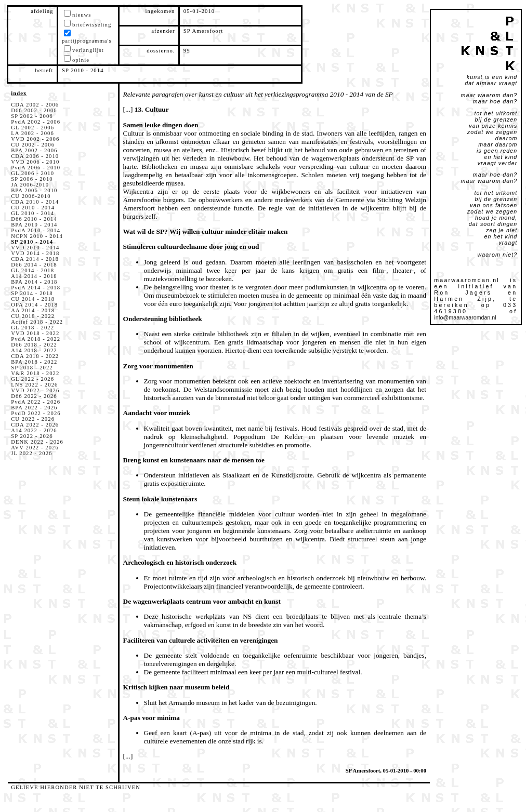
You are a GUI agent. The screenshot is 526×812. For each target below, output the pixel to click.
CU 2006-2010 (31, 196)
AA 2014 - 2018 (33, 310)
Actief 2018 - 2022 (37, 322)
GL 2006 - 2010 (32, 173)
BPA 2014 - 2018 (34, 282)
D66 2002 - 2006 (34, 110)
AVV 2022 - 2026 (35, 448)
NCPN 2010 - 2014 (37, 236)
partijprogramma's (87, 41)
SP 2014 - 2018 (32, 293)
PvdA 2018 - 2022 (36, 339)
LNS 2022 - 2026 (34, 385)
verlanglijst (88, 50)
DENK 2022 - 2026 (37, 442)
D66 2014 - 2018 (34, 265)
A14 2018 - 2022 (34, 350)
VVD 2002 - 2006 (35, 139)
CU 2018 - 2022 (33, 316)
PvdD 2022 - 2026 (36, 413)
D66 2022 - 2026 (34, 396)
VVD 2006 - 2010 (35, 162)
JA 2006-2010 (30, 185)
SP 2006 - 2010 (32, 179)
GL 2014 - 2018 (32, 270)
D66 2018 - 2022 (34, 345)
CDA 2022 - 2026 (35, 425)
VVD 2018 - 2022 (35, 333)
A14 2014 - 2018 (34, 276)
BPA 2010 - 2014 (34, 225)
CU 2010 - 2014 (33, 208)
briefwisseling (92, 25)
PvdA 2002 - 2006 (36, 122)
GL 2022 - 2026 (32, 379)
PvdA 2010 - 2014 (36, 230)
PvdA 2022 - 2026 (36, 402)
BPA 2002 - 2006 (34, 150)
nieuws (82, 15)
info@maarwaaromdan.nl (465, 317)
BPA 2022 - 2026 (34, 408)
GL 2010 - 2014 (32, 213)
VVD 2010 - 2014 (35, 248)
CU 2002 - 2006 (33, 145)
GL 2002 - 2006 (32, 128)
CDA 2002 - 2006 (35, 105)
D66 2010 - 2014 (34, 219)
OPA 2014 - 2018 (34, 305)
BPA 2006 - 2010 (34, 190)
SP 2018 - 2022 (32, 368)
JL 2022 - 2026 (31, 453)
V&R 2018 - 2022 (35, 373)
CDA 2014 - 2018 (35, 259)
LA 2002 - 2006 (32, 133)
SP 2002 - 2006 (32, 116)
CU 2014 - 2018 (33, 299)
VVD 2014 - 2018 (35, 253)
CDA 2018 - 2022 (35, 356)
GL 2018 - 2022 (32, 328)
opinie (81, 60)
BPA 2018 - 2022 (34, 362)
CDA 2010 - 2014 (35, 202)
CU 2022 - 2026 (33, 419)
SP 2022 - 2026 (32, 436)
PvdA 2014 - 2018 (36, 288)
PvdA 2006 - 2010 (36, 168)
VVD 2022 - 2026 (35, 390)
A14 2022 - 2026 (34, 430)
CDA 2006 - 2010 (35, 156)
